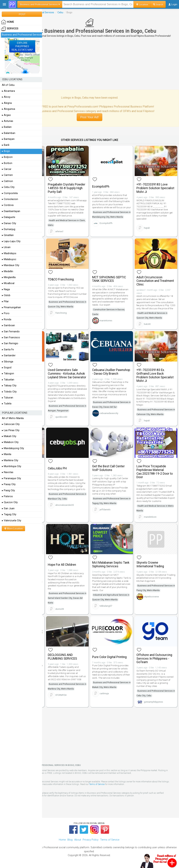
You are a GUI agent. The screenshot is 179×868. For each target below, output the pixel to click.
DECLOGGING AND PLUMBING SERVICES (62, 657)
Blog (70, 840)
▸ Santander (9, 356)
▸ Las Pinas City (11, 430)
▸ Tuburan (8, 398)
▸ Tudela (7, 404)
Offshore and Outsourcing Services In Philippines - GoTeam (154, 659)
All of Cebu (8, 85)
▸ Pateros (7, 496)
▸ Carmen (7, 175)
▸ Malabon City (10, 442)
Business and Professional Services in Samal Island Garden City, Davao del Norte (67, 598)
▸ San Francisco (11, 337)
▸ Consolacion (10, 199)
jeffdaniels (105, 510)
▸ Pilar (5, 301)
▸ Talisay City (9, 386)
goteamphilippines (154, 702)
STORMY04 (61, 695)
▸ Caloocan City (11, 424)
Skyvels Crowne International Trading (150, 564)
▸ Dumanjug (9, 229)
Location (142, 4)
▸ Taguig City (9, 514)
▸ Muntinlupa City (12, 466)
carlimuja (104, 693)
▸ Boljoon (7, 157)
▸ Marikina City (10, 460)
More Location (13, 528)
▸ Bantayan (8, 139)
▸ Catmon (7, 181)
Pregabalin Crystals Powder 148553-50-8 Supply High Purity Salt (67, 188)
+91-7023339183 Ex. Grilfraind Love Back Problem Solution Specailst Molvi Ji (155, 375)
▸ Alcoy (6, 97)
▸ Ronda (7, 319)
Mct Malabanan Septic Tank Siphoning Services (111, 564)
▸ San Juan (8, 508)
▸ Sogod (7, 368)
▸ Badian (7, 127)
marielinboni (150, 517)
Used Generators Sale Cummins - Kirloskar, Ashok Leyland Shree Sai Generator (67, 374)
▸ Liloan (6, 247)
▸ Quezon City (10, 502)
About (78, 840)
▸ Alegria (7, 103)
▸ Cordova (8, 205)
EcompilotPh (101, 187)
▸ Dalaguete (9, 217)
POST (22, 14)
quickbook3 (61, 417)
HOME (8, 22)
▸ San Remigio (10, 343)
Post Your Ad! (89, 117)
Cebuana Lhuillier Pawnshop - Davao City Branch (111, 372)
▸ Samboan (8, 325)
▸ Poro (6, 313)
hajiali (147, 228)
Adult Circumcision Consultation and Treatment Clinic (155, 281)
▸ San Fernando (11, 332)
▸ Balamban (9, 133)
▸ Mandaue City (11, 265)
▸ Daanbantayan (11, 211)
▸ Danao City (9, 223)
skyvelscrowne (151, 597)
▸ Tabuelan (8, 380)
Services (10, 29)
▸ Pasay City (9, 484)
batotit (147, 324)
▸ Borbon (7, 163)
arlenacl (59, 231)
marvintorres (106, 321)
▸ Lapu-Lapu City (11, 241)
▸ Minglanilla (9, 277)
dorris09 (60, 609)
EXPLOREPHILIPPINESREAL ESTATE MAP (22, 46)
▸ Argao (6, 115)
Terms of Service (97, 784)
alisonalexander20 (65, 505)
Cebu (60, 12)
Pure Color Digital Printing (109, 657)
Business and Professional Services (22, 35)
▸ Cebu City (8, 187)
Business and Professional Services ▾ (40, 4)
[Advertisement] (89, 63)
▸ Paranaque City (11, 478)
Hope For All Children (62, 565)
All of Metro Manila (13, 418)
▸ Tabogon (8, 374)
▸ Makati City (9, 436)
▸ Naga (6, 289)
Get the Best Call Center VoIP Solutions (108, 468)
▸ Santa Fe (8, 350)
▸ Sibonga (8, 362)
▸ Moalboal (8, 283)
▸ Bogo (6, 151)
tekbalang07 (106, 606)
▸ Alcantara (8, 91)
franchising (61, 313)
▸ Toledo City (9, 392)
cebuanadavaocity (109, 413)
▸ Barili (6, 145)
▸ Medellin (8, 271)
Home (62, 840)
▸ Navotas (8, 472)
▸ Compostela (10, 193)
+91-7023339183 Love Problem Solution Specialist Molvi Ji (155, 188)
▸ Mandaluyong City (13, 448)
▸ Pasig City (8, 490)
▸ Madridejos (9, 253)
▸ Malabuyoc (9, 259)
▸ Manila (7, 454)
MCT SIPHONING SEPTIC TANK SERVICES (109, 279)
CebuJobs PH (57, 468)
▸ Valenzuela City (12, 521)
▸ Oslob (6, 295)
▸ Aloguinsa (8, 109)
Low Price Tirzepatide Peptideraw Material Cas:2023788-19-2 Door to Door (155, 472)
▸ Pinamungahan (11, 307)
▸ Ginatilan (8, 235)
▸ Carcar (7, 169)
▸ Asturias (8, 121)
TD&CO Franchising (61, 279)
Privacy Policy (91, 840)
